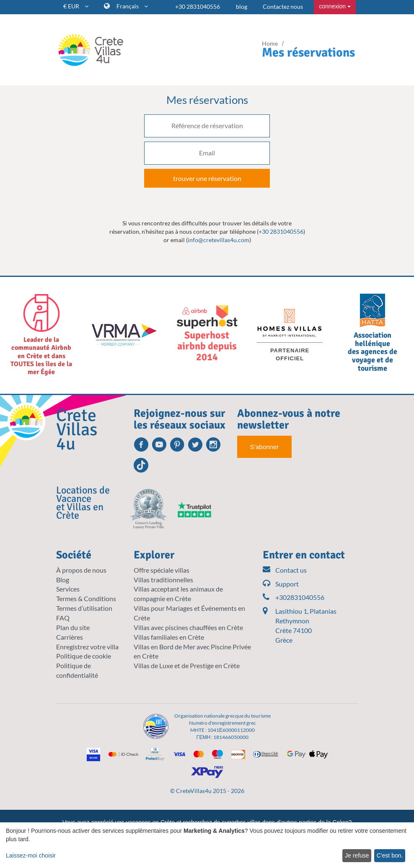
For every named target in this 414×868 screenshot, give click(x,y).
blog (242, 6)
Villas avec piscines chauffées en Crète (188, 627)
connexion (335, 6)
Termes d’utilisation (84, 608)
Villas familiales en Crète (169, 637)
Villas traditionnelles (163, 580)
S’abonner (264, 447)
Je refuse (357, 855)
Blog (63, 580)
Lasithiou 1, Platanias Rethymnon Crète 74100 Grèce (306, 625)
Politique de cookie (84, 656)
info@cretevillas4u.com (219, 240)
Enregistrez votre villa (87, 647)
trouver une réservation (207, 178)
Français (132, 6)
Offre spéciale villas (162, 570)
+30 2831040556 (198, 6)
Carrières (70, 637)
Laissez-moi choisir (31, 855)
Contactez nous (283, 6)
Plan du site (73, 627)
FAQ (63, 618)
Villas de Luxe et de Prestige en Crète (187, 665)
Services (68, 589)
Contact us (285, 570)
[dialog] (207, 845)
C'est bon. (390, 855)
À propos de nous (81, 570)
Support (281, 584)
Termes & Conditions (86, 598)
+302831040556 (294, 598)
